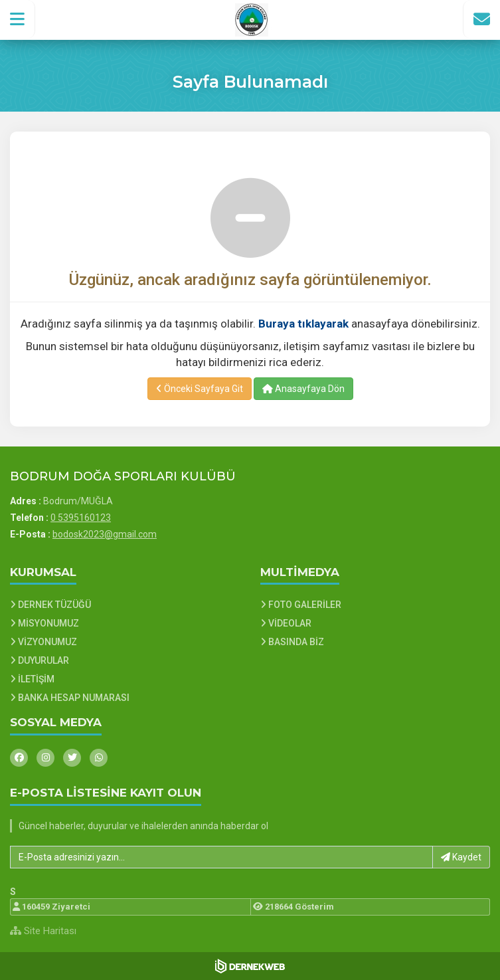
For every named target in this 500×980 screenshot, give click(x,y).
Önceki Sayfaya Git (200, 389)
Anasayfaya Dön (303, 389)
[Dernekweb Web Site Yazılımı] (250, 966)
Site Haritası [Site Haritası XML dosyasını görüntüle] (43, 931)
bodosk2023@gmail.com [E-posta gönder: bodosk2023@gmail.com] (105, 534)
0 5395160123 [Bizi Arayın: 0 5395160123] (81, 518)
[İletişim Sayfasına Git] (481, 19)
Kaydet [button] (461, 857)
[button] (18, 19)
